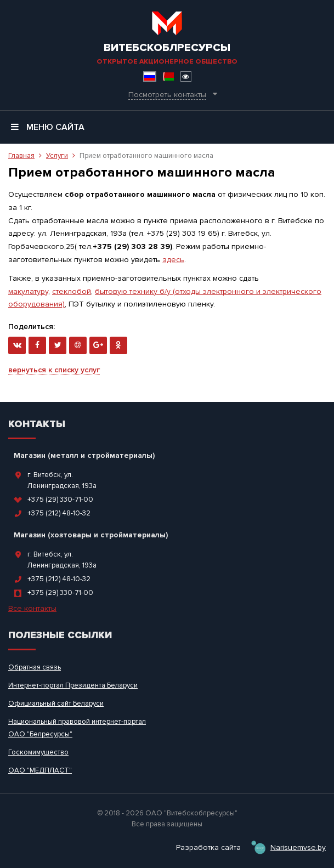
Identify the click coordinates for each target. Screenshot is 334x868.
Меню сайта (48, 127)
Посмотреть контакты (167, 95)
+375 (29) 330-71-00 (60, 500)
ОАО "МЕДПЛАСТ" (40, 770)
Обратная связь (35, 667)
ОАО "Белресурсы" (40, 734)
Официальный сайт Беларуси (56, 704)
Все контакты (32, 608)
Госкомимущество (38, 752)
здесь (173, 260)
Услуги (57, 156)
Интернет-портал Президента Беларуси (73, 685)
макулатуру (28, 291)
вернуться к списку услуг (54, 370)
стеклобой (72, 291)
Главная (21, 156)
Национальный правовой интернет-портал (77, 722)
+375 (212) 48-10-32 (59, 513)
